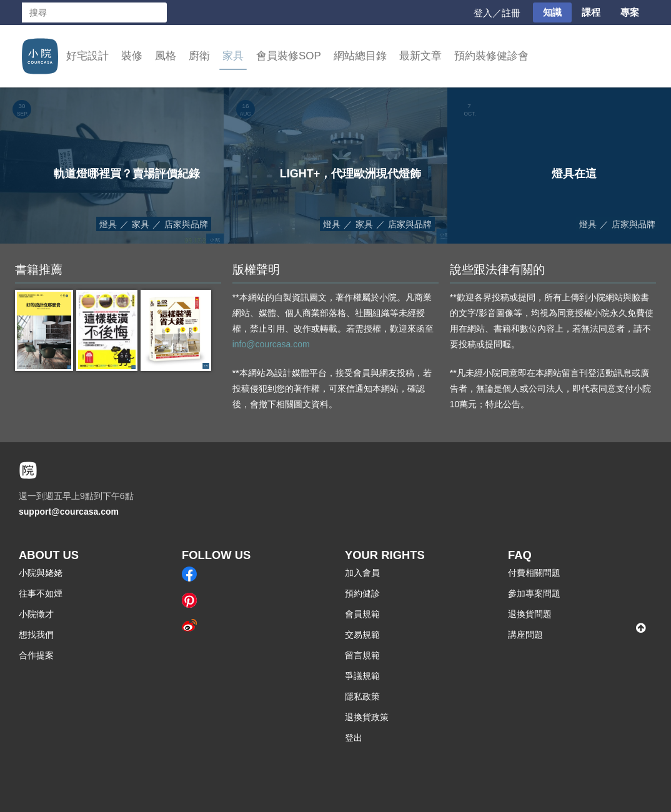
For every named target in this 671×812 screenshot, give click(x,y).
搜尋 (157, 12)
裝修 (132, 56)
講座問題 (525, 635)
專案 (630, 12)
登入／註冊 (497, 13)
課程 (591, 12)
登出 (354, 738)
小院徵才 (36, 614)
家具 (233, 56)
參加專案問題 (534, 593)
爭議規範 (362, 676)
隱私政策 (362, 696)
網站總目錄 (360, 56)
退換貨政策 (367, 717)
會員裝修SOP (289, 56)
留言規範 (362, 655)
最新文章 (420, 56)
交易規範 (362, 635)
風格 (166, 56)
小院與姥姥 (41, 573)
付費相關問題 (534, 573)
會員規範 (362, 614)
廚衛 (199, 56)
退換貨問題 (530, 614)
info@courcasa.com (271, 344)
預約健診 (362, 593)
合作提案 (36, 655)
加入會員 (362, 573)
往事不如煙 (41, 593)
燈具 (108, 224)
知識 (552, 12)
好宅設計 (87, 56)
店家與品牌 (186, 224)
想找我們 (36, 635)
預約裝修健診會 (491, 56)
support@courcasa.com (69, 512)
